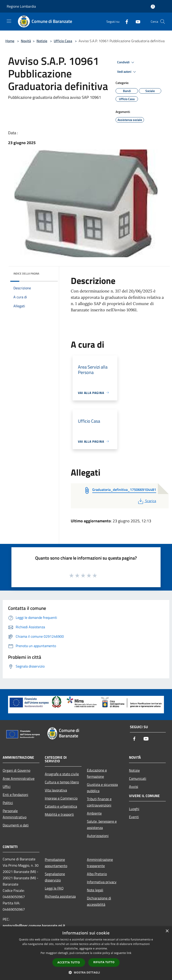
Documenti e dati (16, 825)
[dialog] (86, 953)
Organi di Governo (16, 770)
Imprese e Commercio (61, 798)
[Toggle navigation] (9, 21)
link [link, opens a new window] (129, 953)
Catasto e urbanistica (61, 806)
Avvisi (134, 787)
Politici (8, 803)
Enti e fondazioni (15, 795)
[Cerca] (163, 22)
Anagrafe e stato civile (62, 774)
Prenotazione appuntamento (56, 863)
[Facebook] (125, 21)
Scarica (147, 501)
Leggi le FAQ (54, 888)
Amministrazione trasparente (100, 863)
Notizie (42, 41)
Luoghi (134, 809)
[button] (86, 972)
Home (10, 41)
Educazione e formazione (97, 773)
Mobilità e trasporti (59, 814)
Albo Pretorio (97, 874)
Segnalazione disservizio (55, 877)
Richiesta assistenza (60, 896)
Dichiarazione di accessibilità (99, 901)
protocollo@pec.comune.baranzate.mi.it (34, 925)
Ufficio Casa (63, 41)
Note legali (95, 890)
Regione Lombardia (21, 6)
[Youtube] (136, 21)
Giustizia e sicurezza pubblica (102, 788)
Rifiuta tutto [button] (104, 962)
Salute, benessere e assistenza (102, 824)
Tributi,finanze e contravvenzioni (99, 802)
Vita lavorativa (56, 790)
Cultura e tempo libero (62, 782)
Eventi (134, 817)
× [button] (167, 931)
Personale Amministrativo (15, 814)
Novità (26, 41)
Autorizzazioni (98, 836)
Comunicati (138, 778)
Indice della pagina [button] (26, 274)
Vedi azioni (127, 72)
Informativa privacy (102, 882)
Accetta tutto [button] (69, 962)
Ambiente (94, 813)
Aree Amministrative (19, 778)
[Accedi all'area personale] (153, 7)
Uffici (7, 787)
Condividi (126, 62)
